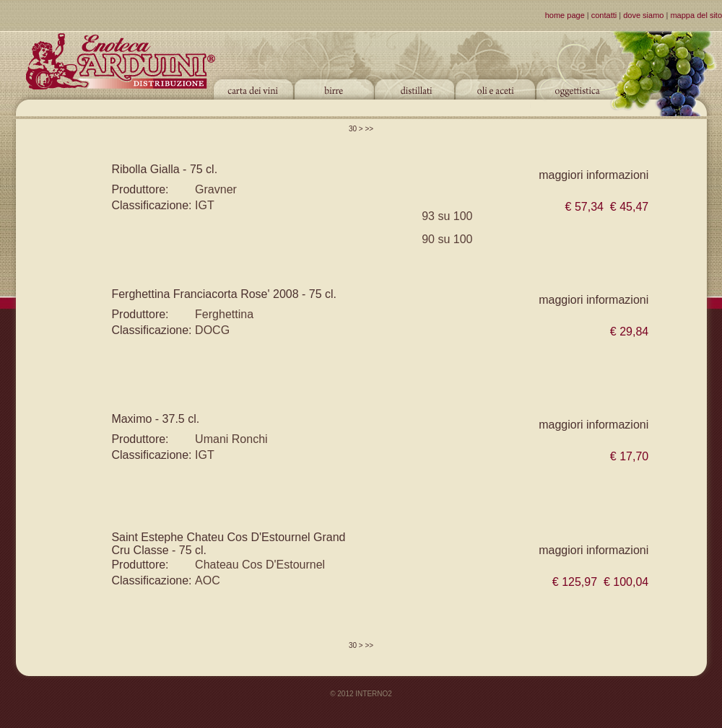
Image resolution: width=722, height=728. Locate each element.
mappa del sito (696, 15)
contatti (604, 15)
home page (565, 15)
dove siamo (643, 15)
